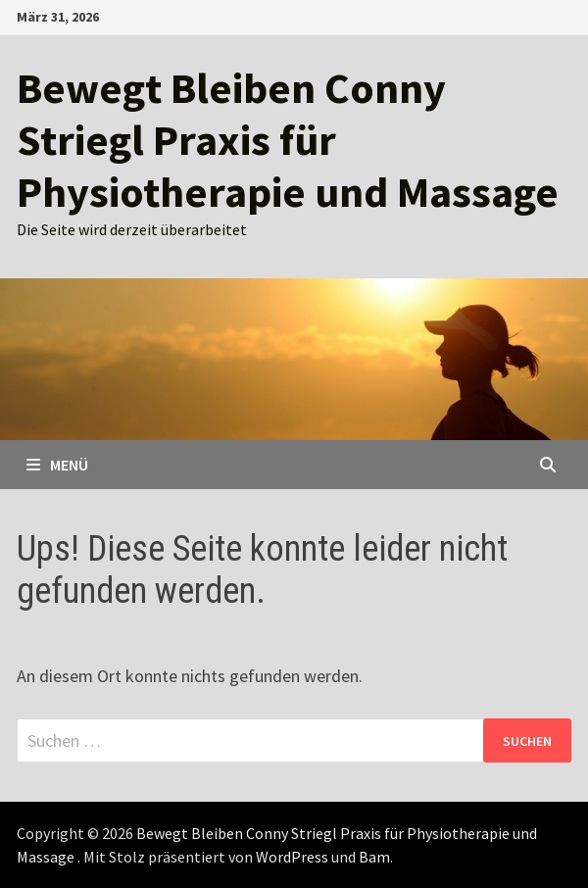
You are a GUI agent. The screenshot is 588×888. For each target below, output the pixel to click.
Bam (374, 857)
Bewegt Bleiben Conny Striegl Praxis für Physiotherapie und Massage (288, 140)
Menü (57, 465)
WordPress (292, 857)
